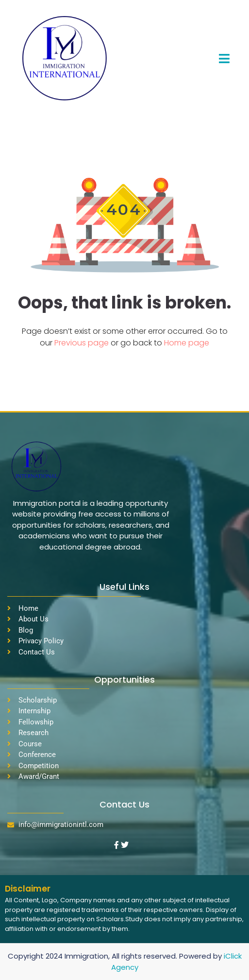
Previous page (83, 343)
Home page (187, 343)
